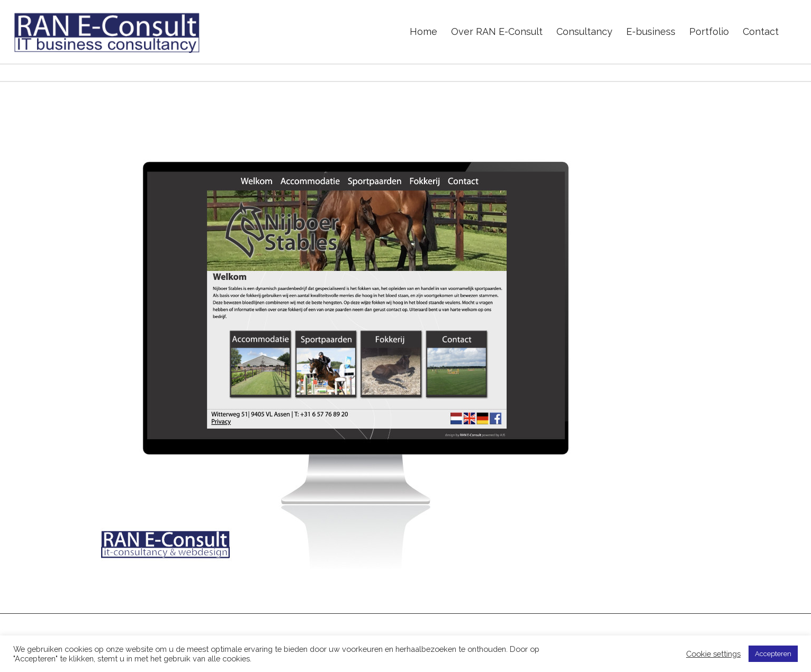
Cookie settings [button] (713, 654)
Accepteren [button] (773, 654)
